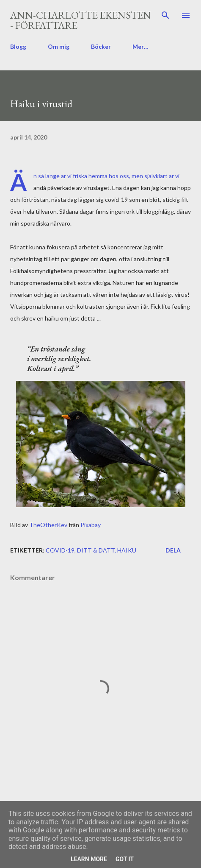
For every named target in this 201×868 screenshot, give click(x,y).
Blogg (18, 46)
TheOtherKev (48, 525)
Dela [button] (173, 550)
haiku (127, 550)
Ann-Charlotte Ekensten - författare (81, 20)
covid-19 (60, 550)
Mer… (140, 46)
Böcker (101, 46)
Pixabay (91, 525)
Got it (125, 859)
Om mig (59, 46)
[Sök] (165, 15)
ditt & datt (96, 550)
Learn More (89, 859)
